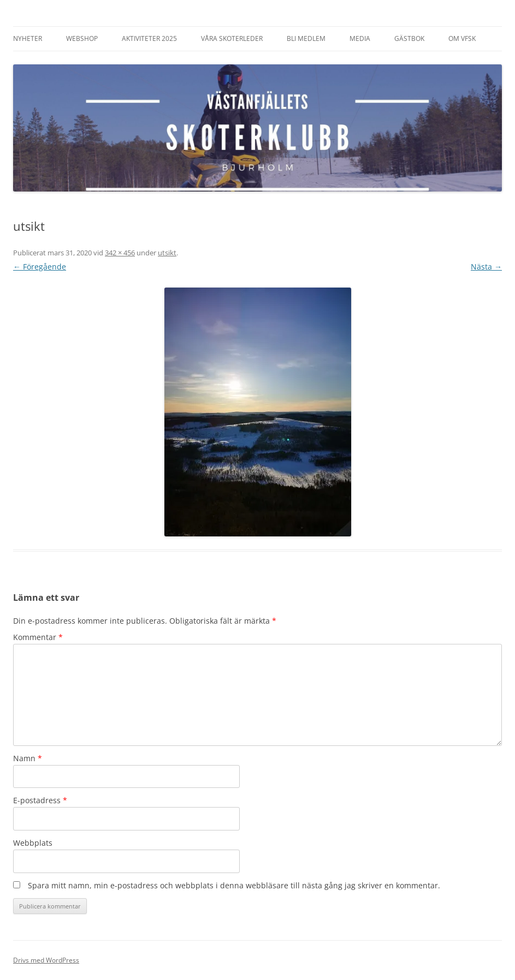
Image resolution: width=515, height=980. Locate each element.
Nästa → (486, 267)
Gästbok (409, 38)
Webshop (82, 38)
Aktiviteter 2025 (149, 38)
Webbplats (33, 843)
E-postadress (40, 800)
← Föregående (40, 267)
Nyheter (28, 38)
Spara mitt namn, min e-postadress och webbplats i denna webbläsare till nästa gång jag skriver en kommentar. (234, 885)
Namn (28, 758)
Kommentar (38, 637)
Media (360, 38)
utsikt (167, 253)
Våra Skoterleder (232, 38)
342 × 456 (120, 253)
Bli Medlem (306, 38)
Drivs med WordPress (46, 960)
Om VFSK (462, 38)
